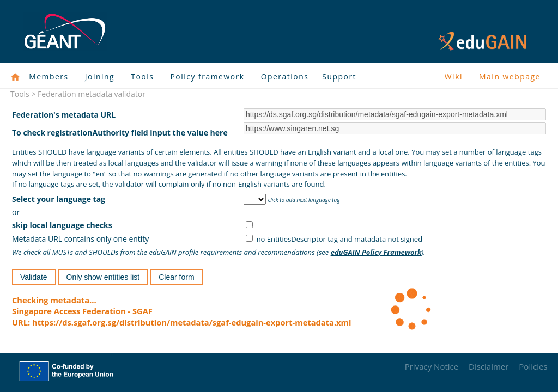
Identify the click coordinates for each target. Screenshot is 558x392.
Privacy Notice (432, 366)
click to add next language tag (304, 200)
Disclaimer (489, 366)
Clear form (176, 277)
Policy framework (207, 76)
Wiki (454, 76)
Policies (533, 366)
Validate (34, 277)
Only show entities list (103, 277)
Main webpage (510, 76)
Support (339, 76)
